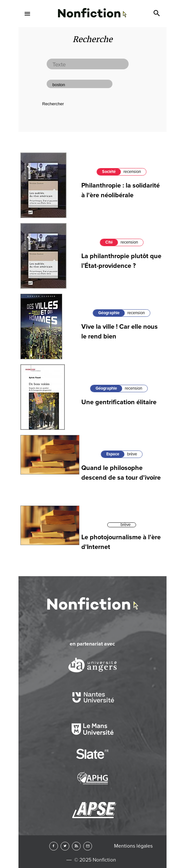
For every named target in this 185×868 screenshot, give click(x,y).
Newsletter (88, 846)
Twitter (65, 846)
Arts (92, 206)
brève (132, 454)
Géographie (109, 313)
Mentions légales (133, 846)
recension (136, 313)
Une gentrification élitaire (119, 402)
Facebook (54, 846)
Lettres (92, 66)
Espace (113, 454)
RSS (76, 846)
